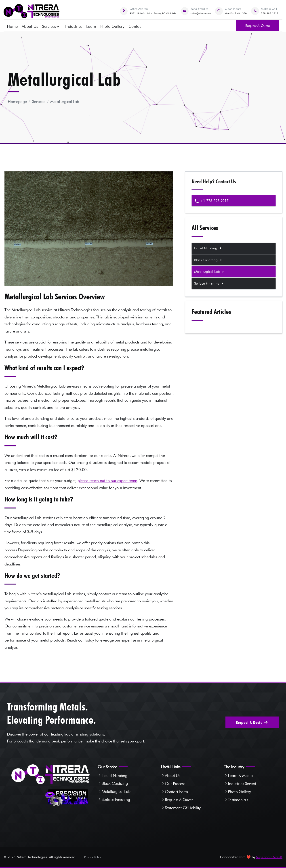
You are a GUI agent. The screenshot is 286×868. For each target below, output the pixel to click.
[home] (32, 11)
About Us (30, 26)
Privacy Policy (93, 857)
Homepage (17, 101)
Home (12, 26)
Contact (136, 26)
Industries (74, 26)
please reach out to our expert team (107, 481)
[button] (51, 26)
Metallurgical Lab (65, 101)
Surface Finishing (116, 799)
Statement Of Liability (183, 808)
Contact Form (177, 792)
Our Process (175, 784)
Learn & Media (240, 775)
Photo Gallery (113, 26)
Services (38, 101)
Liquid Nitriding (115, 775)
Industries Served (242, 784)
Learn (91, 26)
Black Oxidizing (115, 783)
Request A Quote (179, 800)
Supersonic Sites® (269, 857)
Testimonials (238, 800)
